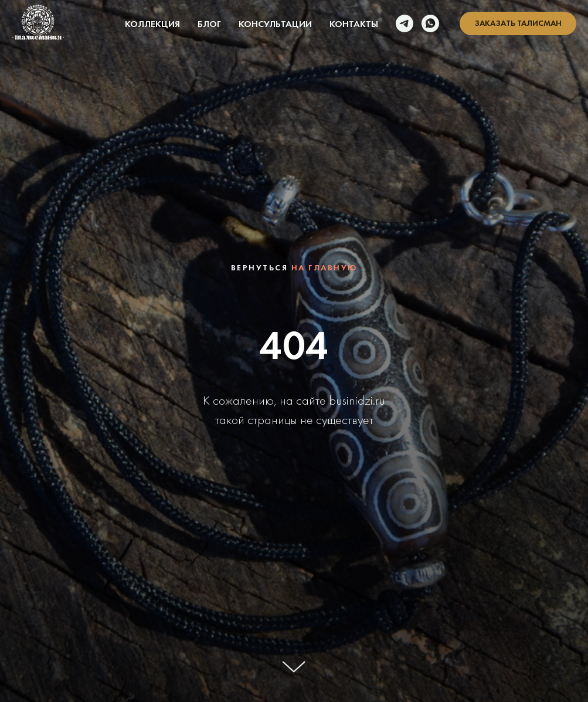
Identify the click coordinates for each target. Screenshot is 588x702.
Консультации (275, 24)
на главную (324, 267)
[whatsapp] (430, 23)
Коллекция (152, 24)
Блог (209, 24)
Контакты (354, 24)
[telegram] (405, 23)
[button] (518, 23)
